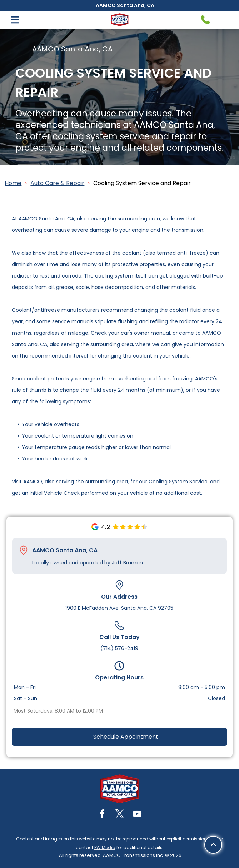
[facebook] (102, 815)
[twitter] (120, 815)
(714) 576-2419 (119, 648)
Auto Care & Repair (57, 183)
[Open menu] (15, 20)
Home (13, 183)
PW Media (105, 847)
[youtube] (137, 815)
